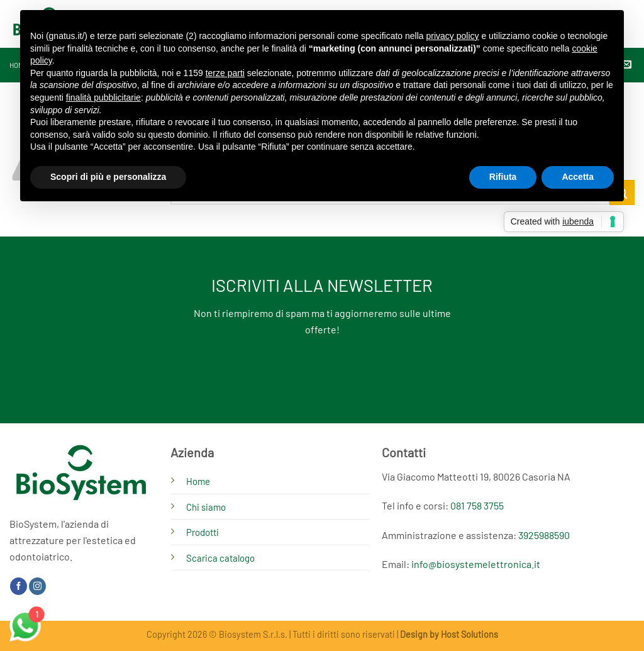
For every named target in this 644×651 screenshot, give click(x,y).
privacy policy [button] (453, 36)
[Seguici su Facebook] (19, 586)
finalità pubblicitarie (103, 97)
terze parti (225, 73)
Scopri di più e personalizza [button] (108, 177)
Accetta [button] (578, 177)
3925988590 (544, 535)
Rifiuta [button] (503, 177)
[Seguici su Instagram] (37, 586)
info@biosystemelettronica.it (476, 564)
